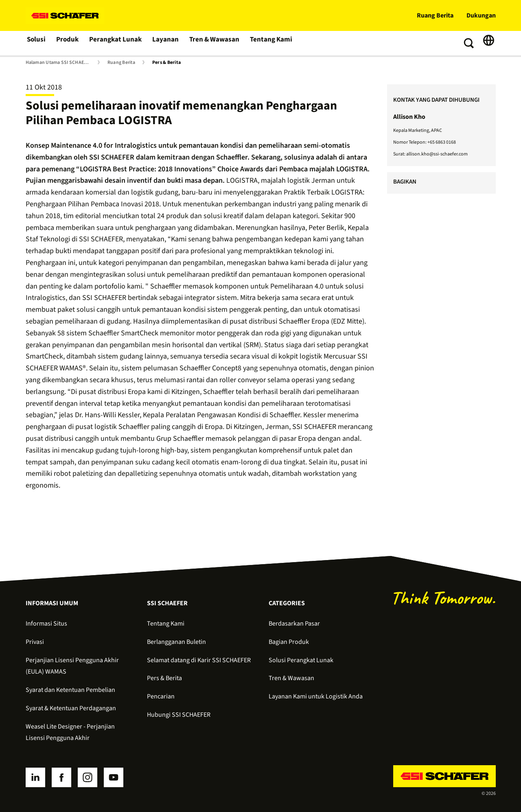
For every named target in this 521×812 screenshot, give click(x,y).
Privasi (35, 642)
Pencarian (161, 696)
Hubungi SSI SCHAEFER (179, 715)
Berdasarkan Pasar (294, 624)
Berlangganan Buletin (176, 642)
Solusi (37, 43)
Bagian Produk (289, 642)
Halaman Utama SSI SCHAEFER (59, 63)
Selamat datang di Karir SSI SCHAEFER (199, 660)
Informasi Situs (46, 624)
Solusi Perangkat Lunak (301, 660)
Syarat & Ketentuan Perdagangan (71, 708)
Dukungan (481, 15)
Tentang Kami (269, 43)
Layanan (166, 43)
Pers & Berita (166, 63)
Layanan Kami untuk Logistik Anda (316, 696)
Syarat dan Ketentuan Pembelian (70, 690)
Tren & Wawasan (214, 43)
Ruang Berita (435, 15)
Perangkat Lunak (117, 43)
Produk (69, 43)
